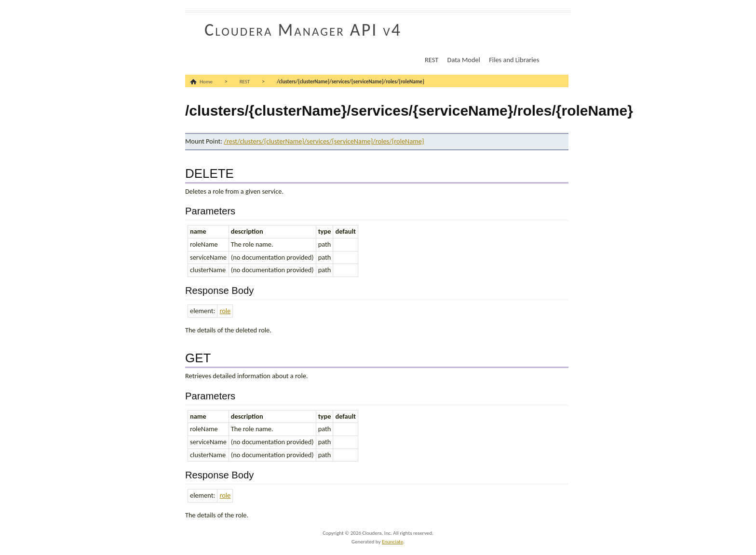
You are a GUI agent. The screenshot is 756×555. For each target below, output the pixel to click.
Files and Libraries (514, 60)
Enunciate (392, 542)
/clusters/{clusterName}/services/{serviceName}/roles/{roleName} (351, 82)
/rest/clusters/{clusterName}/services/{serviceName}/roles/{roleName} (324, 141)
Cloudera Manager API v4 (303, 30)
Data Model (464, 60)
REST (432, 60)
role (225, 311)
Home (206, 82)
